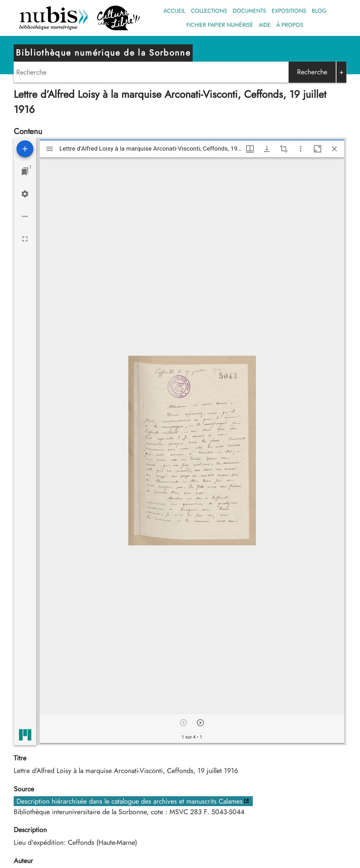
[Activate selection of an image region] (284, 149)
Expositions (289, 11)
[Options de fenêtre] (250, 149)
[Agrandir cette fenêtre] (317, 149)
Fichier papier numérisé (220, 25)
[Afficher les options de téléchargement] (267, 149)
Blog (319, 11)
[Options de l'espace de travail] (25, 216)
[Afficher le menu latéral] (50, 149)
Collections (209, 11)
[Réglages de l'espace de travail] (25, 194)
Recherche (312, 72)
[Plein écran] (25, 239)
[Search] (151, 72)
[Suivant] (200, 723)
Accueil (174, 11)
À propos (290, 25)
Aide (265, 25)
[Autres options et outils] (301, 149)
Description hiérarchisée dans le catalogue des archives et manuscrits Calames (130, 801)
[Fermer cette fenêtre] (334, 149)
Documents (249, 11)
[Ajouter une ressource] (25, 149)
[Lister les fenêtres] (25, 171)
